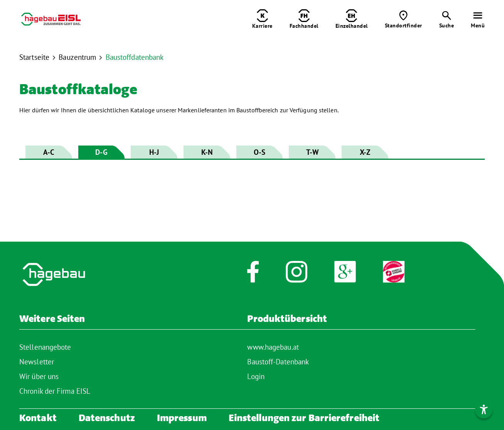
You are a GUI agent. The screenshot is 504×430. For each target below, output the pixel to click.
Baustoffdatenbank (135, 57)
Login (256, 376)
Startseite (34, 57)
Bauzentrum (77, 57)
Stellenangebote (45, 347)
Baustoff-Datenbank (278, 362)
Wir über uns (39, 376)
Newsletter (37, 362)
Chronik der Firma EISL (55, 391)
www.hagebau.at (273, 347)
